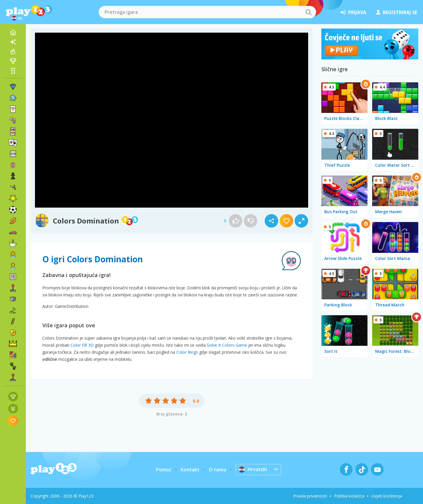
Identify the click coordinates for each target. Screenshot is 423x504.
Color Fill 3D (82, 345)
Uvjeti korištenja (387, 496)
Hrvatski (253, 469)
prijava (353, 12)
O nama (218, 470)
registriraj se (397, 12)
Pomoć (164, 470)
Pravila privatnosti (310, 496)
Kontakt (190, 470)
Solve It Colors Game (227, 345)
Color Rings (187, 352)
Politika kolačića (349, 496)
